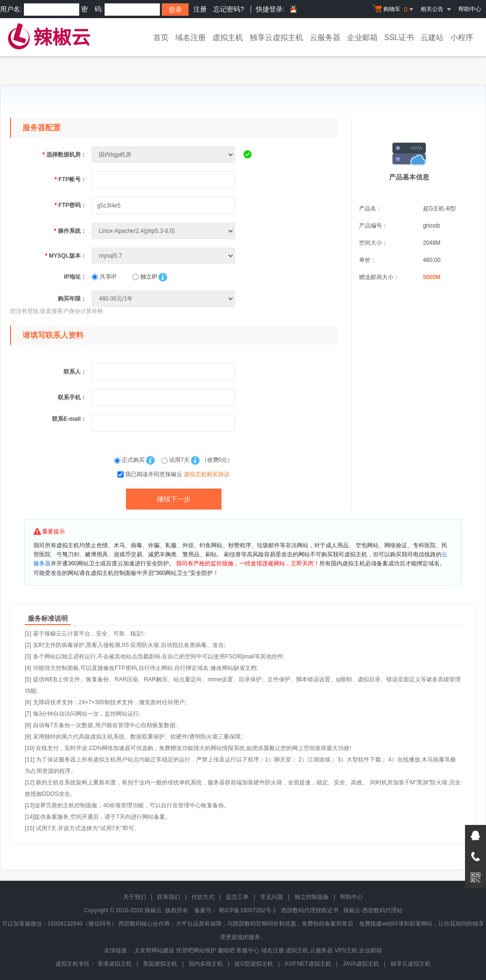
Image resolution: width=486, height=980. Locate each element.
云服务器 (325, 37)
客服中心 (248, 950)
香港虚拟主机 (115, 964)
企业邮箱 (362, 37)
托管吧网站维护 (196, 950)
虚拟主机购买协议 (207, 474)
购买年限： (72, 299)
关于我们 (135, 897)
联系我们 (169, 897)
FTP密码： (70, 205)
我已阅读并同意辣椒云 (177, 474)
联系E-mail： (69, 419)
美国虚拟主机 (160, 964)
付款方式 (203, 897)
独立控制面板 (312, 897)
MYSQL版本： (66, 256)
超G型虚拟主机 (254, 964)
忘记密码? (229, 9)
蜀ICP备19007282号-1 (247, 910)
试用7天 (176, 460)
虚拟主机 (228, 37)
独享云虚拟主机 (276, 37)
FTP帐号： (70, 179)
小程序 (462, 37)
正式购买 (130, 460)
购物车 (394, 10)
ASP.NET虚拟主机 (308, 964)
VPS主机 (346, 950)
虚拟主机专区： (75, 964)
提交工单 (237, 897)
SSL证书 (399, 37)
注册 (200, 9)
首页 (161, 37)
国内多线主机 (206, 964)
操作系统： (70, 231)
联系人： (75, 372)
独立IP (144, 277)
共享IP (104, 277)
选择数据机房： (64, 155)
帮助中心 (470, 9)
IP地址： (75, 277)
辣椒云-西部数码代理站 (373, 910)
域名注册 (190, 37)
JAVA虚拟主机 (361, 964)
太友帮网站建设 (154, 950)
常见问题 (272, 897)
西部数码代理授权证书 (310, 910)
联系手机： (72, 397)
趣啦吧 (226, 950)
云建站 (432, 37)
